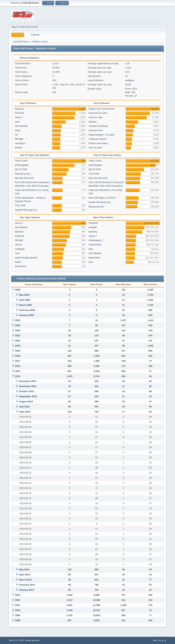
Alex (91, 262)
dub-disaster (21, 126)
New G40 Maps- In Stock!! (102, 198)
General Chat (95, 130)
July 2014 (24, 407)
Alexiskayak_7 (96, 240)
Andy (18, 130)
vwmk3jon (20, 143)
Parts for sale (95, 117)
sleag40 (93, 227)
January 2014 (26, 590)
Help (155, 640)
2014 (18, 376)
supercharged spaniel (26, 258)
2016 (18, 366)
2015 (18, 371)
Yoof (17, 122)
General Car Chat (98, 113)
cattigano (130, 80)
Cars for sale (95, 148)
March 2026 (25, 305)
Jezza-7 (19, 117)
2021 (18, 341)
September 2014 (28, 396)
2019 (18, 351)
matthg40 (20, 249)
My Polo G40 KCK (24, 178)
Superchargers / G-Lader (101, 135)
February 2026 (27, 310)
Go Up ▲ (162, 640)
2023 (18, 330)
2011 (18, 605)
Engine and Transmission (102, 109)
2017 (18, 361)
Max (91, 249)
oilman (18, 245)
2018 (18, 356)
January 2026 (26, 315)
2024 (18, 325)
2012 (18, 600)
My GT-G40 (21, 169)
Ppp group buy (23, 174)
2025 (18, 320)
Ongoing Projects (98, 139)
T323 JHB (20, 205)
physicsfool (21, 266)
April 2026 (25, 300)
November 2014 (28, 386)
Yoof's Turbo (21, 161)
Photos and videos (98, 143)
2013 (18, 595)
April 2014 (25, 575)
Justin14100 (95, 245)
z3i (16, 135)
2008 (18, 620)
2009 (18, 615)
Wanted (93, 122)
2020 (18, 346)
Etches (19, 148)
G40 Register (22, 165)
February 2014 (27, 585)
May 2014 (24, 569)
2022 (18, 336)
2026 (18, 290)
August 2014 (26, 402)
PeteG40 (20, 113)
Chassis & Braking (98, 126)
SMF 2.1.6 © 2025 (17, 640)
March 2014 (25, 580)
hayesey (19, 109)
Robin (18, 262)
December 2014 (28, 381)
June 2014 (25, 412)
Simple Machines (33, 640)
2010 (18, 610)
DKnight (19, 139)
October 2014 (26, 391)
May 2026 (24, 295)
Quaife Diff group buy (26, 210)
